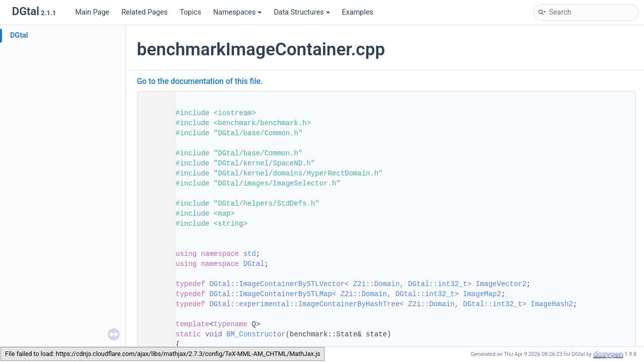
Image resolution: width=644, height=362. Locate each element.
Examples (358, 12)
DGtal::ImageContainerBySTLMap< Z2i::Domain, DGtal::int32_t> (334, 294)
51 (153, 294)
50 (153, 284)
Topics (190, 12)
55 (153, 334)
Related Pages (144, 12)
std (249, 254)
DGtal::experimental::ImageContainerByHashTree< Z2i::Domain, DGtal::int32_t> (368, 304)
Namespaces (237, 12)
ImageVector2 (501, 284)
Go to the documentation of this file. (200, 81)
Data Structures (302, 12)
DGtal (19, 35)
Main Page (92, 12)
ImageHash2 (552, 304)
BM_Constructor (256, 334)
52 (153, 304)
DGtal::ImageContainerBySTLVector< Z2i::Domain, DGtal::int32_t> (340, 284)
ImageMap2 (482, 294)
